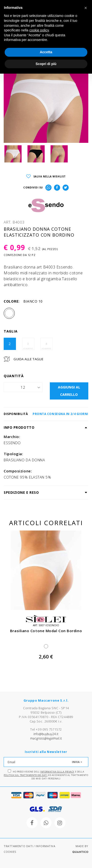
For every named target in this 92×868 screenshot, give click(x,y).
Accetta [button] (46, 52)
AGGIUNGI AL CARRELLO (69, 391)
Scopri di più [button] (46, 64)
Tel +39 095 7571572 (46, 729)
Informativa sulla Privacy (57, 772)
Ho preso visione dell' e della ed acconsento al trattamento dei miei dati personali (46, 775)
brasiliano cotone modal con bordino (46, 631)
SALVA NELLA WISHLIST (46, 177)
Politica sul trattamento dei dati (26, 775)
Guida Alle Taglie (28, 359)
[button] (86, 8)
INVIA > (77, 762)
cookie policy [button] (39, 30)
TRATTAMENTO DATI (18, 846)
